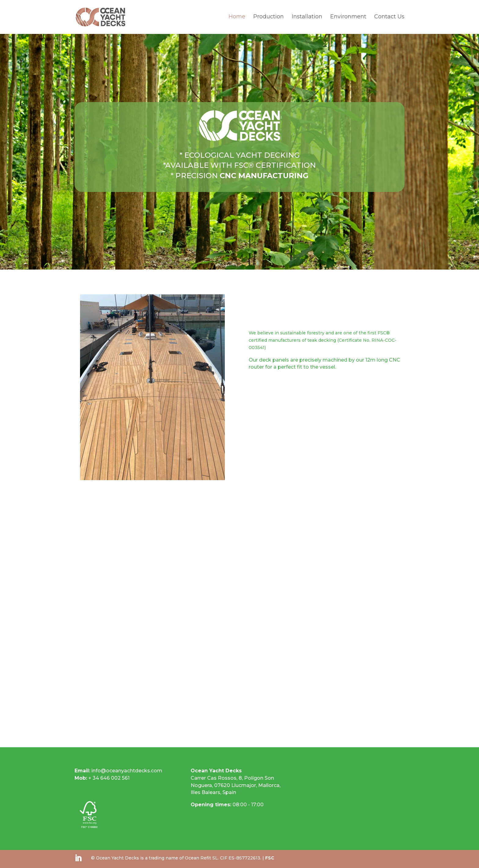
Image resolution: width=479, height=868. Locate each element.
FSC (270, 858)
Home (237, 18)
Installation (307, 18)
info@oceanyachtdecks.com (127, 771)
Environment (348, 18)
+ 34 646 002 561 (102, 778)
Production (269, 18)
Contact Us (389, 18)
